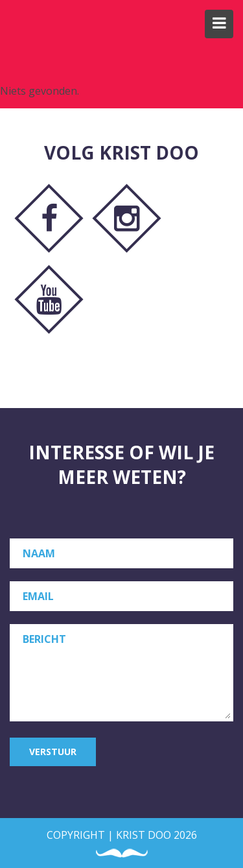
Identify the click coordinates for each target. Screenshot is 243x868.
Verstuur (53, 752)
